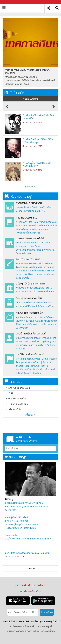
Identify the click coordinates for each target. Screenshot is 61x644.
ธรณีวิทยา (50, 306)
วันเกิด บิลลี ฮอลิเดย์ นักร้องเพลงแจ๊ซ (38, 117)
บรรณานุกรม (22, 243)
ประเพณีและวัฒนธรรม (26, 345)
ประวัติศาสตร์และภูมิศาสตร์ (30, 355)
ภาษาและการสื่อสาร (25, 222)
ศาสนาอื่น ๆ (32, 292)
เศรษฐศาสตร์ (30, 342)
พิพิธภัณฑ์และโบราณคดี (44, 370)
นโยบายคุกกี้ (46, 627)
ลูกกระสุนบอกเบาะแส (19, 388)
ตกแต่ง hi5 (40, 211)
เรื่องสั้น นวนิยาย (44, 226)
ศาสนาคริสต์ (33, 288)
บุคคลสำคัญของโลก (30, 362)
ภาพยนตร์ (30, 271)
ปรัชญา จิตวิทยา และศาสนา (30, 284)
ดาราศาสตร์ (21, 306)
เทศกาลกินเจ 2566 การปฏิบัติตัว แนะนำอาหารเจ (27, 71)
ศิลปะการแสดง (42, 271)
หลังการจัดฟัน (15, 409)
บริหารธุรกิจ (42, 342)
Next (54, 108)
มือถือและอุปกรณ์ (35, 324)
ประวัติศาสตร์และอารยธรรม (35, 366)
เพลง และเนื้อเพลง (47, 274)
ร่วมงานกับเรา (47, 612)
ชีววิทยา (41, 306)
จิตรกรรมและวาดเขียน (26, 267)
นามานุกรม (21, 246)
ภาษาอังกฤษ (22, 226)
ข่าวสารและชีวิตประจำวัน (29, 203)
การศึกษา (42, 345)
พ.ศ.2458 (38, 122)
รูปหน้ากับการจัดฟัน (18, 404)
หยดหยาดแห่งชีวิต (17, 399)
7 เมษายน (28, 122)
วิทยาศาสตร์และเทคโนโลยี (29, 298)
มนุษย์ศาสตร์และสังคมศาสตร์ (31, 334)
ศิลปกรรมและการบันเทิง (28, 259)
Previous (7, 108)
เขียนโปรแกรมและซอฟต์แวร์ (37, 321)
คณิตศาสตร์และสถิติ (42, 303)
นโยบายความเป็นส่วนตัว (24, 627)
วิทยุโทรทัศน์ (45, 207)
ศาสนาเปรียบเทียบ (47, 292)
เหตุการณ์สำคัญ (23, 207)
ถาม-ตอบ (14, 382)
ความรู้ (9, 499)
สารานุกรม (45, 243)
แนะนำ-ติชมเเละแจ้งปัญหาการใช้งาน (23, 612)
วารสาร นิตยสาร (35, 246)
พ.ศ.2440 (38, 170)
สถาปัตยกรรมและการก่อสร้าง (30, 264)
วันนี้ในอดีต (14, 93)
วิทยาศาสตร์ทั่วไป (24, 303)
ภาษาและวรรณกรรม (27, 218)
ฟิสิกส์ (30, 306)
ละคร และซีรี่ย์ (23, 278)
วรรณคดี (32, 226)
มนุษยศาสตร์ (22, 338)
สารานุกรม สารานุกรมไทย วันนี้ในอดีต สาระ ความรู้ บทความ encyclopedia (27, 8)
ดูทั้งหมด (31, 186)
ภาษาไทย (52, 222)
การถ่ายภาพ (43, 267)
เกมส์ (24, 324)
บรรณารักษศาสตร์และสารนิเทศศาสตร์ (34, 250)
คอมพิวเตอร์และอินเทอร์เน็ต (30, 313)
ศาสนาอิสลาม (46, 288)
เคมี (35, 306)
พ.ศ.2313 (38, 146)
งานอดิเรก (30, 211)
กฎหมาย (52, 342)
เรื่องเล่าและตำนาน (31, 229)
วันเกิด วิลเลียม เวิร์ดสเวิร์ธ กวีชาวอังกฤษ (38, 141)
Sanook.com (10, 2)
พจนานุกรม (34, 243)
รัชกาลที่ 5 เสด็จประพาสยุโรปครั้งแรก (37, 165)
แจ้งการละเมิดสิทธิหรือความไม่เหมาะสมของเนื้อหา (32, 631)
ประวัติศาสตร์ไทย (24, 370)
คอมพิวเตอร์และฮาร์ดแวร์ (28, 317)
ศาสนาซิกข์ (21, 292)
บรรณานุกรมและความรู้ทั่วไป (31, 239)
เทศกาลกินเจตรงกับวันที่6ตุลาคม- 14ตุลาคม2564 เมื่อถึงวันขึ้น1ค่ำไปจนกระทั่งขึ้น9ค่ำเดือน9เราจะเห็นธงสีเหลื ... (30, 80)
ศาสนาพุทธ (21, 288)
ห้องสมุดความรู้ (18, 197)
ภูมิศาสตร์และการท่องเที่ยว (28, 373)
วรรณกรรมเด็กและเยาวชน (28, 233)
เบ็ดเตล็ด (35, 207)
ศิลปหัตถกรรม (31, 274)
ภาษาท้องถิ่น (41, 222)
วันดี (10, 393)
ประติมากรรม (50, 264)
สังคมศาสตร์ (34, 338)
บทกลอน (44, 229)
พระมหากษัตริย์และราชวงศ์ (29, 359)
